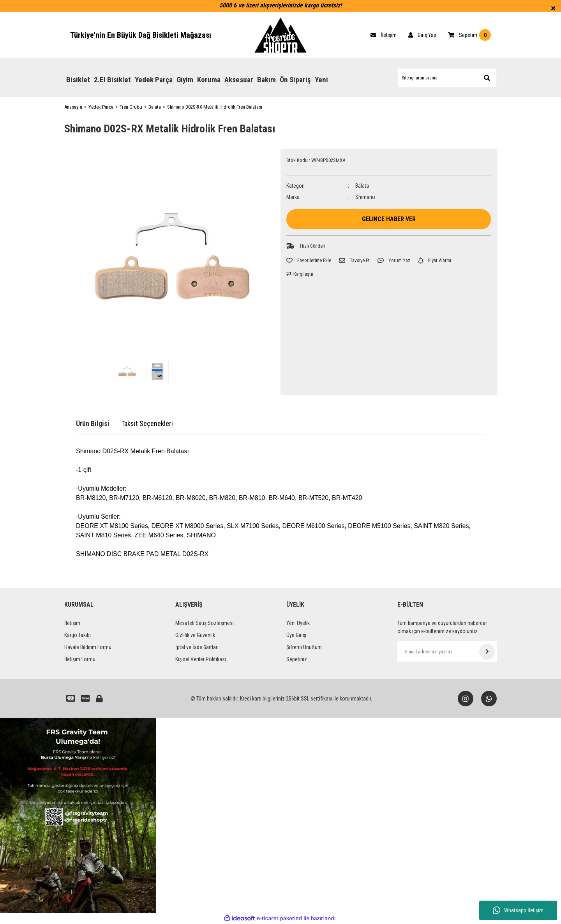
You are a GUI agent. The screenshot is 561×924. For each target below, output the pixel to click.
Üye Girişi (296, 635)
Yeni (321, 80)
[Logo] (280, 35)
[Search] (447, 78)
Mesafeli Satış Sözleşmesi (205, 623)
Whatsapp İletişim (518, 910)
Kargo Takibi (78, 635)
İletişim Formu (80, 659)
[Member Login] (422, 35)
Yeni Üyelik (298, 623)
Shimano (365, 197)
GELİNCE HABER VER (389, 219)
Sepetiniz (297, 659)
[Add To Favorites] (309, 260)
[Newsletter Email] (447, 652)
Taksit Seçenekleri (147, 423)
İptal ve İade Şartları (197, 647)
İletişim (72, 623)
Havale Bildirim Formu (88, 647)
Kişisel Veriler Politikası (201, 659)
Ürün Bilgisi (93, 423)
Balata (362, 186)
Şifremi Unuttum (304, 647)
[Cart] (384, 35)
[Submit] (487, 652)
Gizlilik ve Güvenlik (195, 635)
